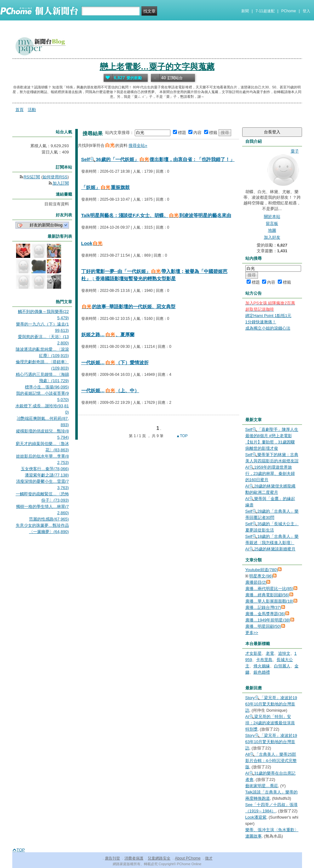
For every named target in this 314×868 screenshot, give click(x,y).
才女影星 (254, 653)
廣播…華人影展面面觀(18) (269, 601)
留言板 (272, 223)
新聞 (245, 11)
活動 (32, 110)
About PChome (188, 858)
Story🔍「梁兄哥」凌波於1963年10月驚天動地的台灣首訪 (271, 704)
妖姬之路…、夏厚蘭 (108, 334)
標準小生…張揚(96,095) (47, 387)
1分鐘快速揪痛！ (261, 322)
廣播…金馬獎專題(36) (265, 614)
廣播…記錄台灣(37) (263, 607)
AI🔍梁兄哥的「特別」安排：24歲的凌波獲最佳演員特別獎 (270, 723)
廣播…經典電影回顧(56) (267, 595)
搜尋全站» (138, 145)
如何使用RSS (55, 177)
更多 (252, 633)
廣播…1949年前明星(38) (268, 620)
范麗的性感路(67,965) (49, 519)
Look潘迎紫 (256, 817)
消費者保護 (134, 858)
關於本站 (272, 217)
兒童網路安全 (159, 858)
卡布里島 (264, 660)
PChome (289, 11)
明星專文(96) (261, 576)
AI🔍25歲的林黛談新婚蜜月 (271, 549)
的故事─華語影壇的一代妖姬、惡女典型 (128, 306)
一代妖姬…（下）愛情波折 (115, 362)
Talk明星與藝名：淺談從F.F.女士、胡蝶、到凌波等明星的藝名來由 (156, 215)
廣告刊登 (112, 858)
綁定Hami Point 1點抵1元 (268, 316)
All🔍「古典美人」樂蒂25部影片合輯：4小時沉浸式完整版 (271, 761)
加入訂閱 (61, 183)
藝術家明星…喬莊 (262, 786)
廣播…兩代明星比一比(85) (269, 589)
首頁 (20, 110)
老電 (270, 653)
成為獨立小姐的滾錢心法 (268, 328)
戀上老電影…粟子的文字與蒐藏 (157, 67)
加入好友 (272, 237)
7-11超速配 (265, 11)
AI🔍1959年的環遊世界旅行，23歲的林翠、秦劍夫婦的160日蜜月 (270, 473)
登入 (306, 11)
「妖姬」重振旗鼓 (106, 187)
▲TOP (181, 436)
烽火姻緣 (262, 666)
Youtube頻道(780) (262, 570)
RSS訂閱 (32, 177)
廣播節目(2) (256, 582)
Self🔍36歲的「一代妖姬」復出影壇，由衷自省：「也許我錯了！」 (158, 159)
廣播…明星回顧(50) (263, 626)
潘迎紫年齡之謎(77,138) (47, 475)
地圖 (272, 230)
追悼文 (284, 653)
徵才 (209, 858)
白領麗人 (282, 666)
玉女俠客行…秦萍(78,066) (45, 469)
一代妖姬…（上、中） (110, 390)
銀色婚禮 (262, 672)
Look (92, 243)
